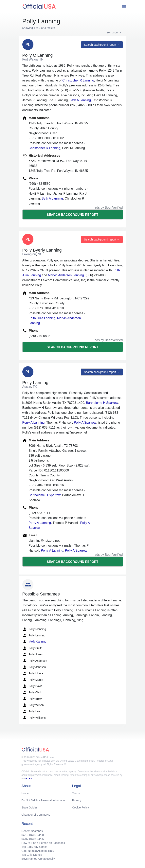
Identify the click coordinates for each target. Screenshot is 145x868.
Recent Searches (32, 831)
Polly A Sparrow (85, 423)
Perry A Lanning (34, 423)
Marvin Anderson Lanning (66, 275)
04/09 (33, 835)
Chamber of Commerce (36, 815)
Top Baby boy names (35, 847)
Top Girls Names (32, 855)
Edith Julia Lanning (42, 318)
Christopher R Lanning (78, 80)
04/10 (25, 835)
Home (25, 793)
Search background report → (102, 45)
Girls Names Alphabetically (38, 851)
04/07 (25, 839)
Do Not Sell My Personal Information (44, 800)
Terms (76, 793)
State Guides (30, 807)
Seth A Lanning (80, 100)
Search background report (72, 215)
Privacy (77, 800)
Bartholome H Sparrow (102, 403)
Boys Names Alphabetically (38, 859)
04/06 (33, 839)
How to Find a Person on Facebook (43, 843)
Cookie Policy (81, 807)
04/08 (40, 835)
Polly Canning (34, 642)
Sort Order (113, 33)
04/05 (40, 839)
